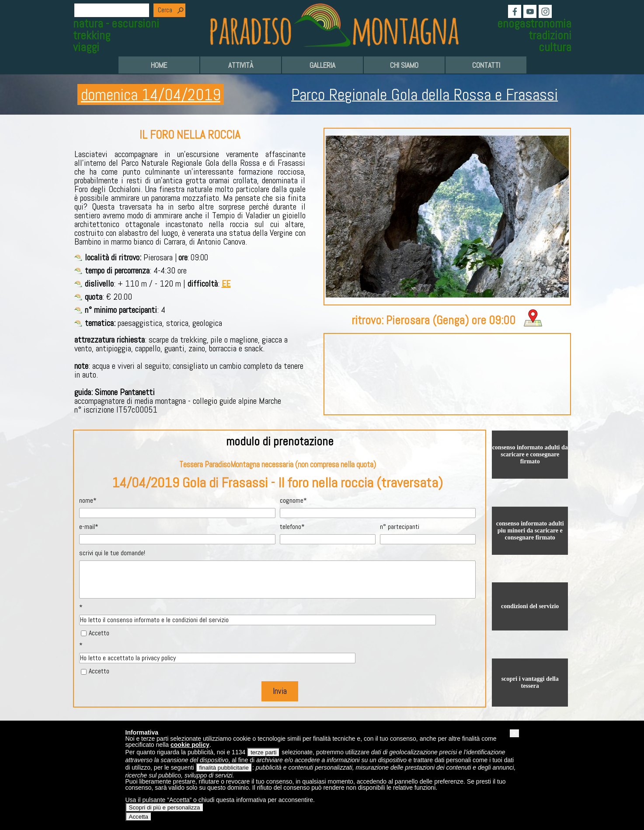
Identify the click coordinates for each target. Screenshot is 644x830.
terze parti (263, 752)
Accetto (99, 633)
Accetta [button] (139, 817)
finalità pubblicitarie (224, 768)
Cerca (165, 10)
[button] (514, 733)
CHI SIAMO (404, 65)
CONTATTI (486, 65)
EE (226, 284)
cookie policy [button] (190, 745)
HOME (159, 65)
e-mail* (89, 527)
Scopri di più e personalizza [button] (165, 807)
